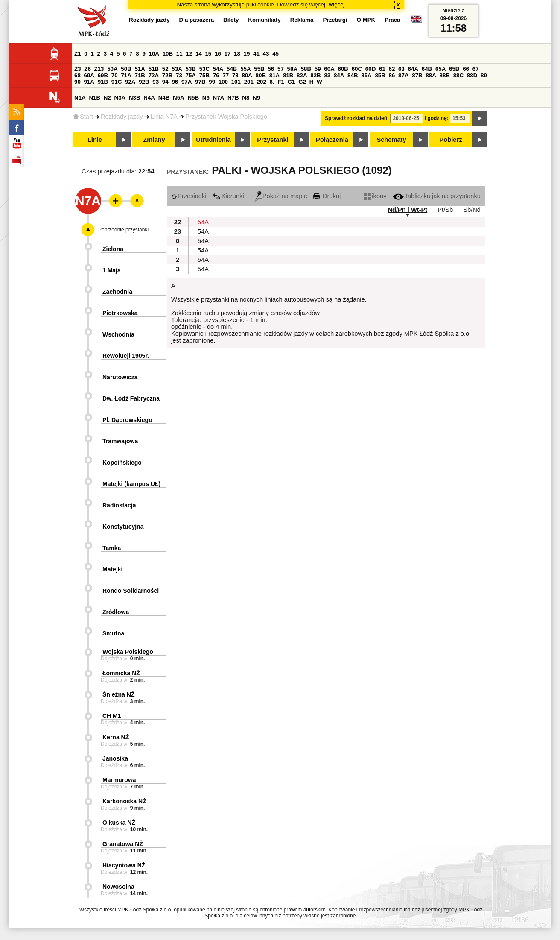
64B (427, 69)
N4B (164, 98)
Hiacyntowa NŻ (124, 865)
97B (200, 82)
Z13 (99, 69)
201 (249, 82)
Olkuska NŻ (119, 823)
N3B (135, 98)
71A (126, 75)
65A (440, 69)
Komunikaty (264, 20)
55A (245, 69)
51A (140, 69)
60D (370, 69)
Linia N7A (164, 117)
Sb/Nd (472, 210)
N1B (95, 98)
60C (357, 69)
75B (204, 75)
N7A (219, 98)
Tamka (112, 548)
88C (458, 75)
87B (417, 75)
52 (165, 69)
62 (392, 69)
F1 (281, 82)
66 (466, 69)
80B (261, 75)
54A (218, 69)
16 (218, 54)
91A (89, 82)
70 (115, 75)
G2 (302, 82)
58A (292, 69)
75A (191, 75)
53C (204, 69)
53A (177, 69)
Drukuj (327, 196)
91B (103, 82)
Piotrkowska (120, 313)
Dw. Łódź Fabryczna (131, 398)
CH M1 (112, 716)
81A (274, 75)
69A (89, 75)
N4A (149, 98)
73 (179, 75)
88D (472, 75)
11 (179, 54)
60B (343, 69)
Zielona (113, 249)
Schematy (391, 140)
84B (353, 75)
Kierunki (228, 196)
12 (189, 54)
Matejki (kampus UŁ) (131, 484)
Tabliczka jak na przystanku (437, 196)
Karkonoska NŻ (124, 801)
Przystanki (273, 140)
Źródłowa (116, 612)
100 (223, 82)
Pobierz (451, 140)
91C (117, 82)
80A (247, 75)
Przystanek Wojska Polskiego (226, 117)
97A (187, 82)
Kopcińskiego (122, 463)
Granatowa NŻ (123, 844)
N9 (256, 98)
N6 (206, 98)
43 (266, 54)
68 (77, 75)
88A (431, 75)
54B (232, 69)
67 (476, 69)
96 (175, 82)
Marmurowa (119, 780)
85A (366, 75)
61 (382, 69)
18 (237, 54)
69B (103, 75)
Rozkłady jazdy (122, 117)
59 (318, 69)
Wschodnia (118, 334)
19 (247, 54)
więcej (337, 4)
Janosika (115, 758)
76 (216, 75)
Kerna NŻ (116, 737)
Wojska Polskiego (128, 652)
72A (154, 75)
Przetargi (335, 20)
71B (140, 75)
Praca (392, 20)
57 (281, 69)
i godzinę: (437, 118)
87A (403, 75)
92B (144, 82)
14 (199, 54)
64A (413, 69)
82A (302, 75)
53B (191, 69)
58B (306, 69)
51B (154, 69)
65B (454, 69)
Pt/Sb (445, 210)
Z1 (78, 54)
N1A (80, 98)
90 (77, 82)
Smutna (113, 633)
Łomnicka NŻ (121, 673)
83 (327, 75)
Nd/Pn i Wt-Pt (407, 210)
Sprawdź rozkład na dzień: (357, 118)
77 (226, 75)
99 (212, 82)
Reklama (302, 20)
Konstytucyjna (123, 527)
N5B (193, 98)
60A (329, 69)
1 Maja (112, 270)
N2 (107, 98)
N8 (246, 98)
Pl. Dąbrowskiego (127, 420)
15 (208, 54)
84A (339, 75)
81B (288, 75)
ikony (375, 196)
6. (272, 82)
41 (256, 54)
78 (235, 75)
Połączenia (332, 140)
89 (484, 75)
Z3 (78, 69)
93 (156, 82)
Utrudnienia (213, 140)
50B (126, 69)
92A (130, 82)
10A (154, 54)
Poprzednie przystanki (123, 230)
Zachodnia (117, 292)
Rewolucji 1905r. (126, 356)
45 (276, 54)
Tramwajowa (120, 441)
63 (401, 69)
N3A (120, 98)
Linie (95, 140)
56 (271, 69)
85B (380, 75)
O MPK (366, 20)
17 (227, 54)
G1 (292, 82)
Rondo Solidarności (131, 591)
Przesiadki (189, 196)
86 (392, 75)
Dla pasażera (197, 20)
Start (83, 117)
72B (167, 75)
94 (165, 82)
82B (315, 75)
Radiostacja (119, 505)
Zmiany (154, 140)
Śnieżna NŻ (118, 694)
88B (445, 75)
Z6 (87, 69)
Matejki (112, 569)
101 (236, 82)
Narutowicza (120, 377)
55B (259, 69)
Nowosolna (118, 887)
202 (262, 82)
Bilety (231, 20)
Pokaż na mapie (281, 196)
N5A (179, 98)
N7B (233, 98)
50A (112, 69)
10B (168, 54)
